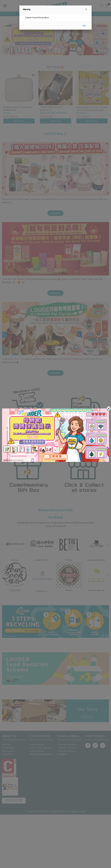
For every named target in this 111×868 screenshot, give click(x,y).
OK (84, 26)
